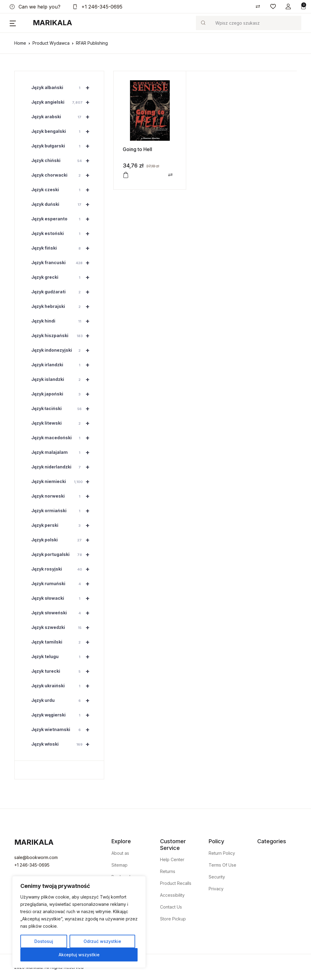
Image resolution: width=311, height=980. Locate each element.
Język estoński (63, 233)
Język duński (63, 204)
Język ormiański (63, 511)
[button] (288, 7)
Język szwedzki (63, 627)
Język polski (63, 540)
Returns (168, 871)
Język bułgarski (63, 146)
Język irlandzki (63, 365)
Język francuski (63, 263)
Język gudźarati (63, 292)
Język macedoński (63, 438)
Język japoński (63, 394)
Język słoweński (63, 613)
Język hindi (63, 321)
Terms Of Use (222, 865)
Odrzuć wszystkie (102, 941)
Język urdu (63, 700)
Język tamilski (63, 642)
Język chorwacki (63, 175)
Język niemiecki (63, 481)
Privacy (216, 889)
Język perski (63, 525)
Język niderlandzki (63, 467)
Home (20, 43)
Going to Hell (137, 149)
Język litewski (63, 423)
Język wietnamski (63, 730)
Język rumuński (63, 584)
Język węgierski (63, 715)
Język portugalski (63, 554)
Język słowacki (63, 598)
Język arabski (63, 117)
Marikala (52, 23)
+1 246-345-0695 (97, 7)
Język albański (63, 88)
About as (120, 853)
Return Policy (222, 853)
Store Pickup (173, 919)
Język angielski (63, 102)
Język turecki (63, 671)
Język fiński (63, 248)
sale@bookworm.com (36, 857)
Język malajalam (63, 452)
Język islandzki (63, 379)
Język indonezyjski (63, 350)
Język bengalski (63, 131)
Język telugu (63, 657)
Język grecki (63, 277)
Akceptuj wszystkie (79, 955)
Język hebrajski (63, 306)
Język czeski (63, 190)
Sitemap (120, 865)
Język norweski (63, 496)
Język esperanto (63, 219)
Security (217, 877)
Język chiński (63, 160)
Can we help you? (35, 7)
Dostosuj (44, 941)
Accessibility (172, 895)
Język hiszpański (63, 336)
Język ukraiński (63, 686)
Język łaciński (63, 409)
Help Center (172, 859)
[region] (79, 922)
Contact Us (171, 907)
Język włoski (63, 744)
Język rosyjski (63, 569)
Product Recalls (176, 883)
